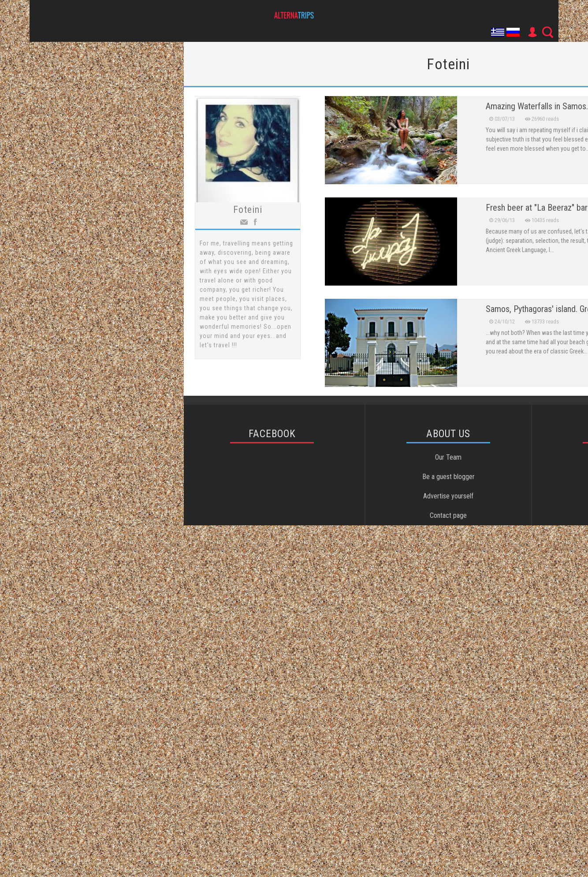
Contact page (448, 515)
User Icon (532, 32)
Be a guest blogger (448, 477)
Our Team (448, 457)
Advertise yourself (448, 496)
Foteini (248, 210)
